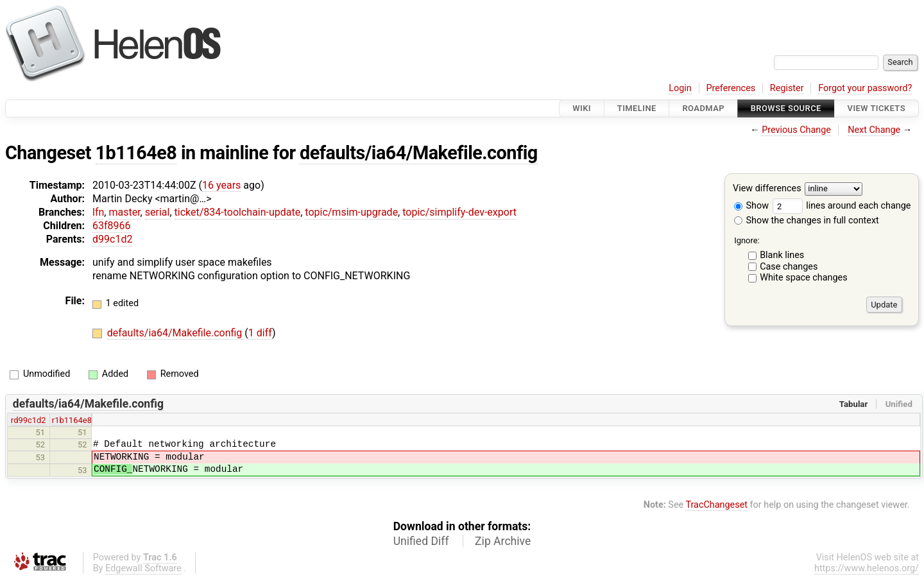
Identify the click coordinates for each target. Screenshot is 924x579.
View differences (767, 189)
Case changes (789, 267)
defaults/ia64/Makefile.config (419, 153)
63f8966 (112, 226)
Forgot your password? (865, 88)
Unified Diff (421, 541)
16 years (221, 185)
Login (680, 88)
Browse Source (786, 108)
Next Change (874, 130)
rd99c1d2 (29, 420)
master (124, 212)
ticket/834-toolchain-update (238, 212)
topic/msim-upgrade (351, 212)
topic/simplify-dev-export (459, 212)
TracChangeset (716, 505)
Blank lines (782, 255)
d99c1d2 (112, 239)
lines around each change (842, 206)
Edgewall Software (143, 568)
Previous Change (796, 130)
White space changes (804, 278)
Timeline (637, 108)
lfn (98, 212)
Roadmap (703, 108)
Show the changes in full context (807, 220)
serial (158, 212)
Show (751, 206)
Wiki (582, 108)
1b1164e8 (136, 153)
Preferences (731, 88)
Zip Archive (503, 541)
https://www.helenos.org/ (867, 568)
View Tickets (877, 108)
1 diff (260, 333)
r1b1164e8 (72, 420)
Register (787, 88)
